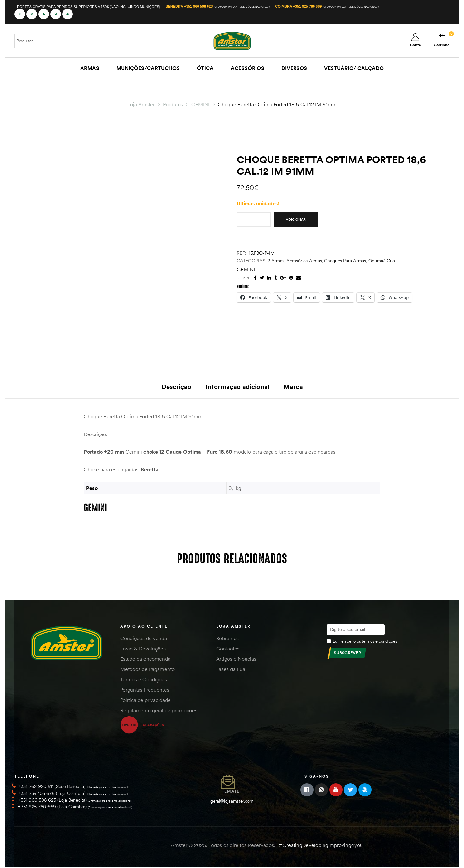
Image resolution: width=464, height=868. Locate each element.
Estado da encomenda (145, 660)
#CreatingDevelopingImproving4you (321, 846)
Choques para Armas (345, 261)
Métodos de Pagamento (147, 670)
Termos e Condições (144, 681)
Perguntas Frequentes (145, 691)
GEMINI (246, 269)
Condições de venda (144, 639)
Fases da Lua (231, 670)
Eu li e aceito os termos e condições (365, 642)
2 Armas (276, 261)
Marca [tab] (293, 387)
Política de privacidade (145, 701)
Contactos (228, 650)
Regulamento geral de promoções (159, 712)
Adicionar (296, 219)
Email (232, 792)
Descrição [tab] (176, 387)
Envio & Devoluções (143, 650)
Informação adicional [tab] (237, 387)
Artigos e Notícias (236, 660)
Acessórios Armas (304, 261)
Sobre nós (227, 639)
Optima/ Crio (382, 261)
